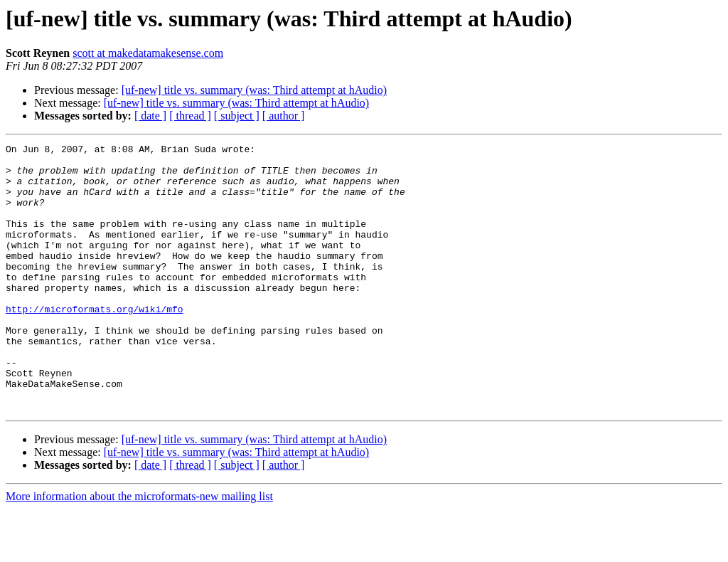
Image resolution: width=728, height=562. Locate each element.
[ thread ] (190, 116)
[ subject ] (237, 116)
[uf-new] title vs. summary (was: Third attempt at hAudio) (254, 90)
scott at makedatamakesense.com (148, 53)
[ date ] (150, 116)
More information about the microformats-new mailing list (139, 550)
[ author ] (284, 116)
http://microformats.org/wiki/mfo (95, 343)
